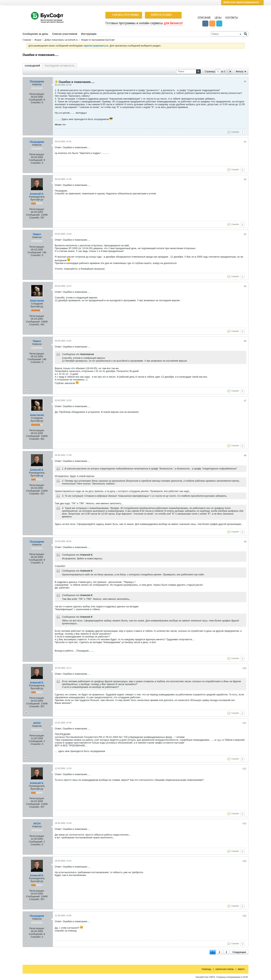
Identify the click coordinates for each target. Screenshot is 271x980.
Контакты (232, 18)
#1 (245, 81)
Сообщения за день (35, 34)
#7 (245, 401)
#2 (245, 142)
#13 (244, 823)
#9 (245, 542)
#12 (244, 769)
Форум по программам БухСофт (98, 40)
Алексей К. (37, 194)
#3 (245, 179)
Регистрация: (37, 94)
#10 (244, 668)
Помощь (207, 969)
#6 (245, 341)
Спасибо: (36, 102)
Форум (38, 40)
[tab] (32, 66)
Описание (204, 18)
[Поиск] (230, 34)
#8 (245, 455)
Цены (218, 18)
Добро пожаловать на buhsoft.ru (61, 40)
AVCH (37, 723)
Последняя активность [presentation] (60, 66)
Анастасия (37, 301)
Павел (37, 234)
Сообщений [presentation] (32, 66)
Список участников (65, 34)
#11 (244, 723)
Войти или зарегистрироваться (242, 2)
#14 (244, 861)
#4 (245, 234)
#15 (244, 916)
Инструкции (89, 34)
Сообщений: (36, 100)
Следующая (239, 952)
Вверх (241, 969)
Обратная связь (225, 969)
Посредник (37, 81)
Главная (27, 40)
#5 (245, 286)
